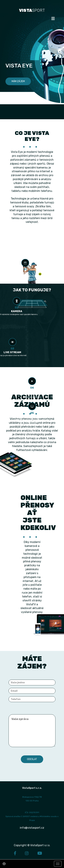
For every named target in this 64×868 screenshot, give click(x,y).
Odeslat (32, 759)
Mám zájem (18, 81)
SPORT (32, 10)
